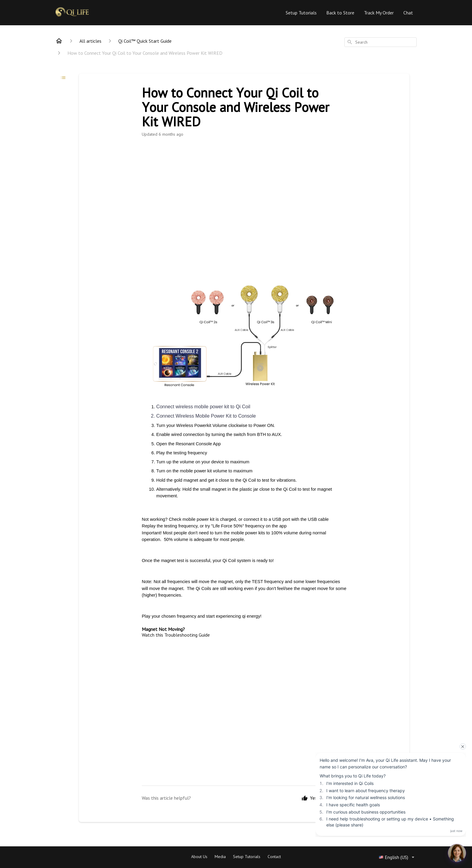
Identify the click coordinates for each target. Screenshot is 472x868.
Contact (274, 857)
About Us (199, 857)
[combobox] (380, 42)
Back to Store (340, 13)
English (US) (398, 857)
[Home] (59, 41)
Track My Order (379, 13)
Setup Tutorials (301, 13)
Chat (408, 13)
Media (220, 857)
